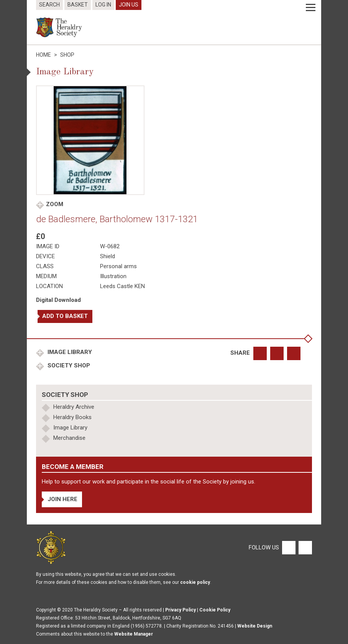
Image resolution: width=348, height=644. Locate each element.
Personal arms (118, 266)
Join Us (129, 5)
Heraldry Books (72, 417)
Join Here (62, 499)
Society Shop (68, 365)
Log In (103, 5)
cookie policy (195, 582)
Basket (78, 5)
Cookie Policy (215, 610)
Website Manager (134, 634)
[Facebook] (288, 547)
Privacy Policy (181, 610)
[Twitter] (304, 547)
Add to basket (65, 316)
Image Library (69, 352)
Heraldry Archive (74, 407)
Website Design (255, 626)
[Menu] (311, 8)
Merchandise (69, 438)
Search (49, 5)
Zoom (55, 204)
